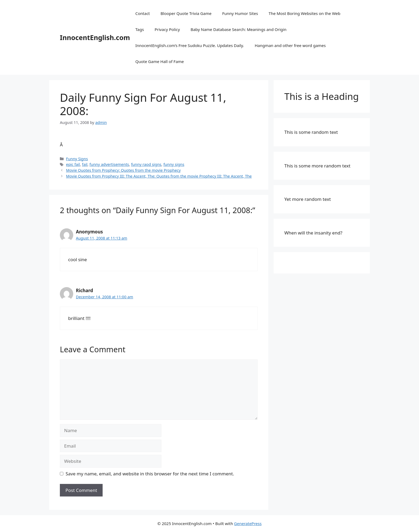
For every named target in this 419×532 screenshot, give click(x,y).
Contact (142, 13)
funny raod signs (146, 164)
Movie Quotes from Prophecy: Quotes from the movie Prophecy (123, 170)
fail (85, 164)
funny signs (174, 164)
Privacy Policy (167, 29)
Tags (139, 29)
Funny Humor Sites (240, 13)
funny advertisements (109, 164)
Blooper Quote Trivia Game (186, 13)
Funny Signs (77, 159)
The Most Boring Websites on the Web (304, 13)
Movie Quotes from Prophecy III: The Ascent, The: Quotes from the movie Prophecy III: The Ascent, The (159, 176)
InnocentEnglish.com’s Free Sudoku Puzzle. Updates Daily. (190, 45)
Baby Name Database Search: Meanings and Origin (238, 29)
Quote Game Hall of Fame (160, 61)
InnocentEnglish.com (95, 37)
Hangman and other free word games (290, 45)
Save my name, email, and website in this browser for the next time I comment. (150, 474)
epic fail (73, 164)
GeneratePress (248, 523)
